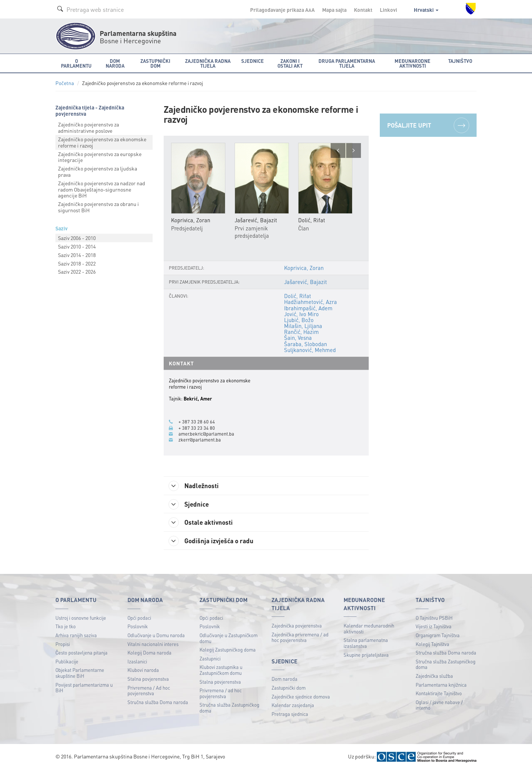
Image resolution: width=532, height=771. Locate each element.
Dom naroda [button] (115, 63)
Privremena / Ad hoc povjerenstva (149, 691)
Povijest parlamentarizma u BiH (84, 688)
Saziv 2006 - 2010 (77, 238)
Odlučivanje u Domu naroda (156, 636)
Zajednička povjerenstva (297, 626)
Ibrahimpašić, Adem (308, 308)
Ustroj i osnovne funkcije (81, 618)
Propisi (63, 645)
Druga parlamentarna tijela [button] (347, 63)
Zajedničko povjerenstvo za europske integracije (100, 157)
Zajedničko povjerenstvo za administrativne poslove (88, 127)
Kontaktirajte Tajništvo (439, 694)
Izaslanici (137, 662)
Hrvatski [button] (426, 10)
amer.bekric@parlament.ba (206, 434)
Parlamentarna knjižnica (441, 685)
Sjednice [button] (253, 61)
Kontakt (363, 10)
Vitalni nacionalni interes (153, 645)
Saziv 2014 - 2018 (77, 255)
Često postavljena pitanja (81, 653)
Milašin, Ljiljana (303, 326)
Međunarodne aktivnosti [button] (412, 63)
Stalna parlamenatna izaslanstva (366, 644)
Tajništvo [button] (460, 61)
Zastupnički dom (289, 688)
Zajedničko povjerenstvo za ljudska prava (98, 171)
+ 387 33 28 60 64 (197, 422)
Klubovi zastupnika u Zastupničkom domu (221, 671)
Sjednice (190, 504)
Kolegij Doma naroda (149, 653)
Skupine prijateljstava (366, 655)
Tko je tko (66, 627)
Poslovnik (138, 627)
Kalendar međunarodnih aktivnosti (369, 629)
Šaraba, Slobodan (306, 344)
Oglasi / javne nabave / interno (439, 706)
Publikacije (67, 662)
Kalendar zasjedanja (293, 706)
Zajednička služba (434, 677)
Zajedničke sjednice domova (301, 697)
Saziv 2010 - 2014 (77, 246)
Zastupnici (210, 659)
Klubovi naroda (143, 671)
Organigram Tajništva (438, 636)
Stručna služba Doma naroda (158, 703)
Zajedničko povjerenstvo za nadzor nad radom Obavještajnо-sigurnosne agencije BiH (102, 189)
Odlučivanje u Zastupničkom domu (229, 639)
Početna (65, 83)
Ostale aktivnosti (202, 523)
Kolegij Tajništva (432, 645)
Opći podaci (139, 618)
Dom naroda (284, 679)
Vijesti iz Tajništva (434, 627)
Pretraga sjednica (290, 715)
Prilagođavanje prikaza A (282, 10)
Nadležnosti (195, 486)
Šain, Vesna (298, 338)
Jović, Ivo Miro (301, 314)
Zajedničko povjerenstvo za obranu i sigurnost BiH (98, 207)
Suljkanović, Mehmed (310, 350)
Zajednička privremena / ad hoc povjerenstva (300, 638)
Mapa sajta (334, 10)
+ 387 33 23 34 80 (197, 428)
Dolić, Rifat (298, 296)
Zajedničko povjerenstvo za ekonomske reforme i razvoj (102, 142)
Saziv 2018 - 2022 (77, 263)
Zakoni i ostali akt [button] (290, 63)
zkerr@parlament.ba (200, 440)
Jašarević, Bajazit (305, 282)
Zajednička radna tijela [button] (208, 63)
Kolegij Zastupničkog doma (228, 650)
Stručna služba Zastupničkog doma (229, 708)
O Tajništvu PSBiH (434, 618)
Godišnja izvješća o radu (213, 541)
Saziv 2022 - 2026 (77, 271)
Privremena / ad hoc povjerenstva (221, 694)
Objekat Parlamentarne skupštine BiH (80, 674)
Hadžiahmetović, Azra (311, 302)
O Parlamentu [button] (76, 63)
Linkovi (388, 10)
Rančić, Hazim (301, 332)
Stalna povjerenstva (148, 679)
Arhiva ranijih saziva (76, 636)
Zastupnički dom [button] (155, 63)
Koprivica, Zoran (304, 268)
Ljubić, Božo (299, 320)
